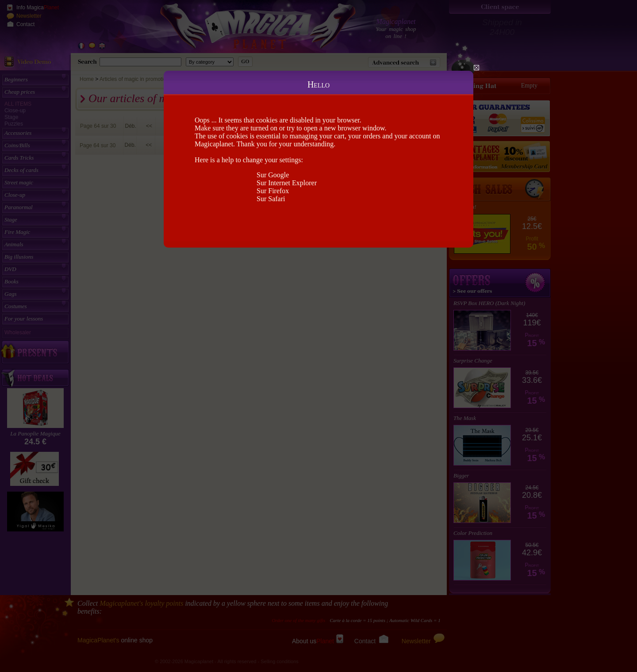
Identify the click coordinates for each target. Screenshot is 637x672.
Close (476, 68)
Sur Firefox (273, 191)
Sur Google (273, 175)
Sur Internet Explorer (287, 183)
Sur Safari (271, 199)
